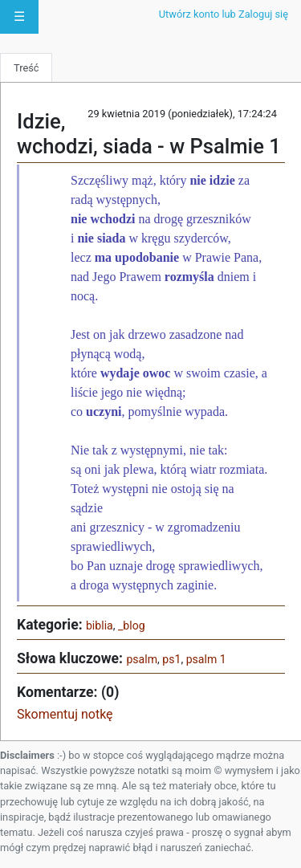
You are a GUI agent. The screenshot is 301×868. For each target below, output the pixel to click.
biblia (100, 626)
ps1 (171, 659)
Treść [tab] (26, 68)
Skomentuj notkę (65, 714)
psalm (142, 659)
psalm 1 (206, 659)
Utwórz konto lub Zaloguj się (224, 14)
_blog (132, 626)
